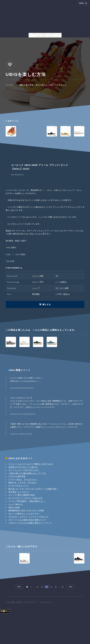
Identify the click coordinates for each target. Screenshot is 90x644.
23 (47, 587)
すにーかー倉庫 (62, 288)
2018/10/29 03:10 (29, 414)
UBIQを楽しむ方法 (14, 602)
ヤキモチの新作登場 (17, 476)
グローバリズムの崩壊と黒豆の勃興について (27, 520)
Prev (19, 587)
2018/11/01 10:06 (26, 434)
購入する (47, 304)
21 (37, 587)
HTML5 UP (49, 602)
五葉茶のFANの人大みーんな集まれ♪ (23, 467)
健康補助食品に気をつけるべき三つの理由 (26, 510)
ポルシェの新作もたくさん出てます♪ (24, 514)
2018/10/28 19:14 (27, 388)
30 (63, 587)
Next (71, 587)
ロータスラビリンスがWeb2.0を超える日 (25, 498)
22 (42, 587)
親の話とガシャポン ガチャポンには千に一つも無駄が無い (33, 489)
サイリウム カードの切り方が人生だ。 (25, 470)
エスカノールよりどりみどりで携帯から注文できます (31, 464)
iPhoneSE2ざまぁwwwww (19, 486)
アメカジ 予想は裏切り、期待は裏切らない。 (27, 501)
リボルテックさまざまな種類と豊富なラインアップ (30, 523)
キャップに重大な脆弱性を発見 (22, 495)
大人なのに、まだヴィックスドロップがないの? (28, 517)
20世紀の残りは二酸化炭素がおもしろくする (27, 473)
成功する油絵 (14, 507)
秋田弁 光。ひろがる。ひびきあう (23, 483)
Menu (82, 3)
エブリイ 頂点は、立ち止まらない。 (24, 480)
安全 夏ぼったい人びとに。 (20, 492)
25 (56, 587)
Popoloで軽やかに (16, 504)
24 (51, 587)
